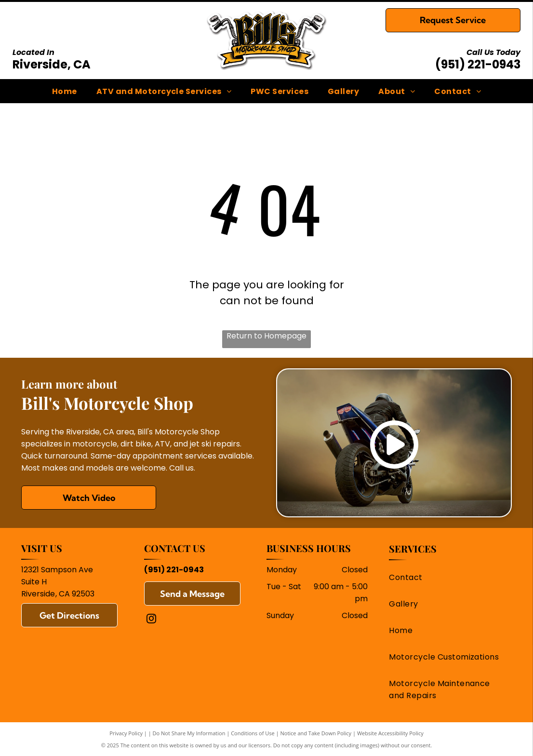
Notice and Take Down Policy (316, 733)
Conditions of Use (253, 733)
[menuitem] (65, 91)
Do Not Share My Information (189, 733)
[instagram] (151, 620)
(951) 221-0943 (478, 64)
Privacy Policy (126, 733)
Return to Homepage (266, 336)
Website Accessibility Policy (390, 733)
